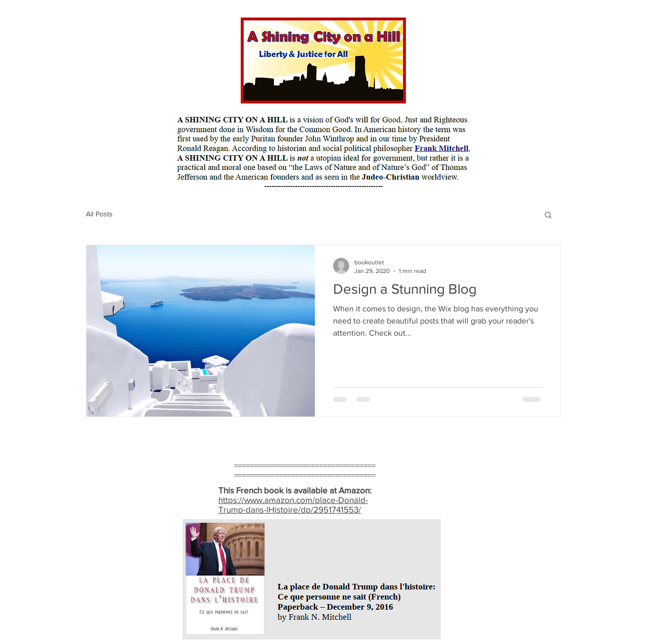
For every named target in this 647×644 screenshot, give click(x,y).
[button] (548, 216)
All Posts (99, 214)
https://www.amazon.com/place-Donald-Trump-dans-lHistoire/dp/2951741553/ (293, 504)
